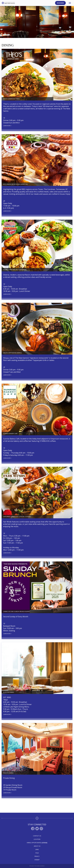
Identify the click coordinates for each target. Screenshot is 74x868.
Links (37, 850)
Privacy (37, 856)
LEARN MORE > (7, 126)
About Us (37, 846)
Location (37, 839)
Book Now (60, 3)
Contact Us (37, 836)
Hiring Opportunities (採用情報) (37, 843)
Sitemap (37, 860)
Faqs (37, 853)
